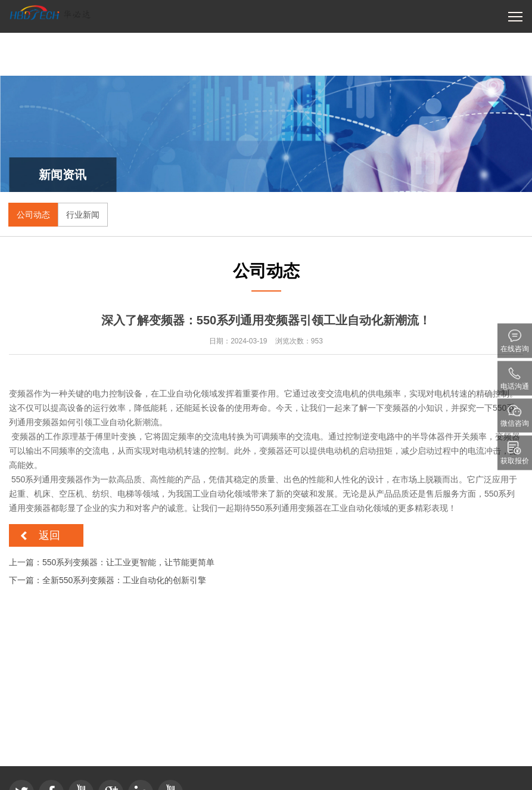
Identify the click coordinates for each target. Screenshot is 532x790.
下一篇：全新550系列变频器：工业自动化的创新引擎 (108, 580)
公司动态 (33, 215)
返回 (49, 535)
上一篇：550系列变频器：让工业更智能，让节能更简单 (112, 562)
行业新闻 (83, 215)
